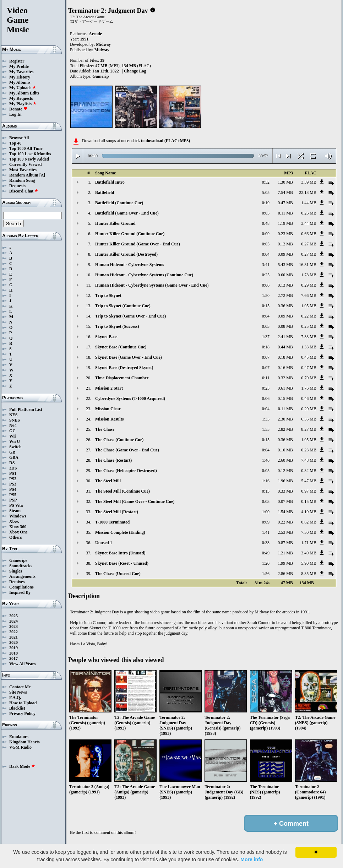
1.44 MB (309, 203)
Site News (18, 692)
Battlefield (105, 192)
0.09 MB (285, 254)
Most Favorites (23, 170)
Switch (15, 447)
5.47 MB (309, 481)
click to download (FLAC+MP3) (161, 141)
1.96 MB (285, 481)
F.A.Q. (15, 698)
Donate (18, 109)
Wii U (15, 441)
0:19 (266, 203)
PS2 (13, 479)
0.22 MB (309, 316)
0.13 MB (285, 285)
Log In (15, 114)
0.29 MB (309, 285)
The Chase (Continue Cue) (119, 440)
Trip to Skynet (108, 295)
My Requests (21, 98)
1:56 (266, 574)
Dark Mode (22, 766)
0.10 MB (285, 450)
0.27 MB (309, 244)
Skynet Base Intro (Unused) (120, 553)
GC (12, 431)
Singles (16, 571)
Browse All (19, 138)
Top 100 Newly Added (29, 159)
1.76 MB (309, 388)
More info (252, 859)
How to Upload (23, 703)
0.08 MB (285, 326)
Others (15, 537)
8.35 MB (309, 574)
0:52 (266, 182)
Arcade (95, 34)
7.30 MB (309, 532)
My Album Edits (24, 93)
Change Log (135, 71)
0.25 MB (309, 326)
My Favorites (21, 72)
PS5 (13, 495)
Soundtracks (21, 566)
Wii (12, 436)
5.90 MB (309, 563)
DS (12, 463)
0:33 (266, 543)
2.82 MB (285, 429)
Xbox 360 (18, 527)
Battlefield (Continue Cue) (119, 203)
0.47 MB (285, 203)
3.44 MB (309, 223)
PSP (13, 500)
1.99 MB (285, 563)
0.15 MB (285, 398)
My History (20, 77)
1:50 (266, 295)
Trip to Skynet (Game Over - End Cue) (130, 316)
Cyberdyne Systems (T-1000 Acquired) (130, 398)
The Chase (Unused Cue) (118, 574)
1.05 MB (309, 306)
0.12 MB (285, 244)
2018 (13, 653)
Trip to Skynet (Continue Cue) (123, 306)
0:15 (266, 306)
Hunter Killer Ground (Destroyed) (126, 254)
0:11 (266, 378)
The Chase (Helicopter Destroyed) (126, 471)
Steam (15, 511)
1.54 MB (285, 512)
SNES (15, 420)
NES (13, 415)
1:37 (266, 337)
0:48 (266, 223)
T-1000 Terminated (112, 522)
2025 (13, 616)
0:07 (266, 357)
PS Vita (16, 505)
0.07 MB (285, 501)
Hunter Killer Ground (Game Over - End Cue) (138, 244)
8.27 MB (309, 429)
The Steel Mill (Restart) (117, 512)
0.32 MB (285, 378)
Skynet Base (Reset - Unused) (122, 563)
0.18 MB (285, 357)
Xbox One (18, 532)
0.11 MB (285, 213)
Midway (103, 44)
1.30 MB (285, 182)
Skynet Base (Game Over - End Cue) (129, 357)
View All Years (22, 664)
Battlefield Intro (110, 182)
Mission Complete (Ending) (120, 532)
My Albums (20, 82)
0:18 (266, 347)
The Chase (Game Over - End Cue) (127, 450)
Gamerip (100, 76)
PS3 (13, 484)
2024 (13, 621)
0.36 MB (285, 306)
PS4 (13, 489)
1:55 (266, 429)
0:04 (266, 254)
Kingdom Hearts (24, 742)
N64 (13, 425)
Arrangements (22, 576)
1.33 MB (309, 347)
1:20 (266, 563)
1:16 (266, 481)
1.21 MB (285, 553)
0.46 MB (309, 398)
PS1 (13, 473)
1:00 (266, 512)
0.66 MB (309, 234)
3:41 (266, 265)
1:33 (266, 419)
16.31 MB (308, 265)
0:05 (266, 213)
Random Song (22, 180)
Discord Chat (24, 191)
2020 (13, 642)
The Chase (105, 429)
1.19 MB (285, 223)
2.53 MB (285, 532)
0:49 (266, 553)
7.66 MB (309, 295)
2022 (13, 632)
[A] (42, 175)
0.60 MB (285, 275)
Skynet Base (106, 337)
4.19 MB (309, 512)
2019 (13, 648)
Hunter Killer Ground (115, 223)
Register (17, 61)
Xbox (14, 521)
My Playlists (23, 104)
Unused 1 (104, 543)
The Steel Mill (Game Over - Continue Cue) (135, 501)
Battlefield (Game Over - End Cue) (127, 213)
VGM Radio (20, 747)
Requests (17, 186)
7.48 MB (309, 460)
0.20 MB (309, 409)
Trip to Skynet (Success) (117, 326)
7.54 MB (285, 192)
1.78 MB (309, 275)
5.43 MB (285, 265)
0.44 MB (285, 347)
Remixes (17, 582)
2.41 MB (285, 337)
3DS (13, 468)
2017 (13, 658)
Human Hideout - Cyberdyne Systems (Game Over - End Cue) (152, 285)
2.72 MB (285, 295)
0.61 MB (285, 388)
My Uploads (23, 88)
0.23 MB (285, 234)
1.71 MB (309, 543)
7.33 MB (309, 337)
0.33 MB (285, 491)
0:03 (266, 326)
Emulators (19, 737)
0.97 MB (309, 491)
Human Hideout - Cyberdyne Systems (130, 265)
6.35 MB (309, 419)
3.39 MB (309, 182)
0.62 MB (309, 522)
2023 (13, 626)
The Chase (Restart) (113, 460)
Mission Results (109, 419)
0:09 (266, 234)
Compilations (21, 587)
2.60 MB (285, 460)
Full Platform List (26, 409)
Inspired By (20, 592)
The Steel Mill (108, 481)
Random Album (24, 175)
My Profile (19, 66)
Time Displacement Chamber (122, 378)
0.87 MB (285, 543)
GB (12, 452)
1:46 (266, 460)
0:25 (266, 275)
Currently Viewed (25, 164)
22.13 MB (308, 192)
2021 (13, 637)
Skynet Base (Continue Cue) (121, 347)
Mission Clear (108, 409)
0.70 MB (309, 378)
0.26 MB (309, 213)
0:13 (266, 491)
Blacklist (17, 708)
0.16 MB (285, 368)
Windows (18, 516)
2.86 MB (285, 574)
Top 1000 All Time (26, 148)
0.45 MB (309, 357)
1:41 (266, 532)
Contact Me (20, 687)
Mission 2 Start (109, 388)
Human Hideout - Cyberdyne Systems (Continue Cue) (144, 275)
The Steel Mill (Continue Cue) (123, 491)
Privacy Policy (22, 714)
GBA (14, 457)
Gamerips (18, 560)
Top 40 (15, 143)
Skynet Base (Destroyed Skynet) (124, 368)
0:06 (266, 285)
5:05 (266, 192)
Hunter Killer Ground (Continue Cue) (130, 234)
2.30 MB (285, 419)
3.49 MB (309, 553)
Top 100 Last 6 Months (30, 154)
